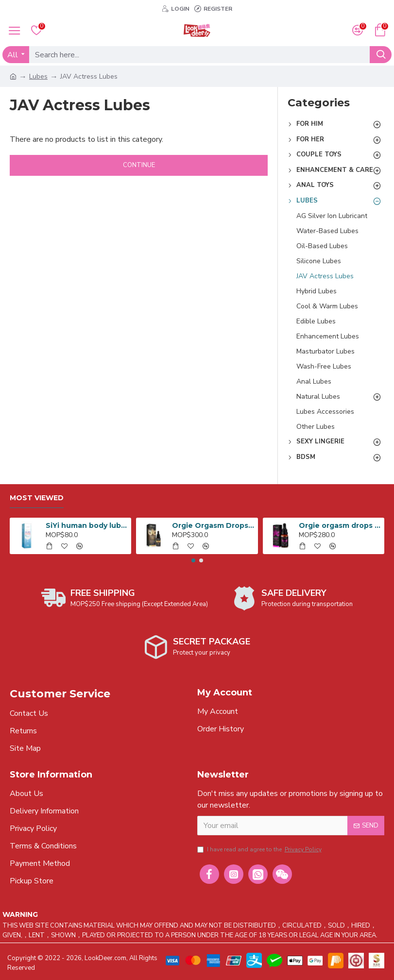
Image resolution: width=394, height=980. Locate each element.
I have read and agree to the (260, 849)
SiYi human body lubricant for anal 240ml (87, 525)
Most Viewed (37, 498)
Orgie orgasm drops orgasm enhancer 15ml (340, 525)
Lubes (38, 76)
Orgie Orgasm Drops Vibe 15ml (213, 525)
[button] (193, 560)
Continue (139, 165)
